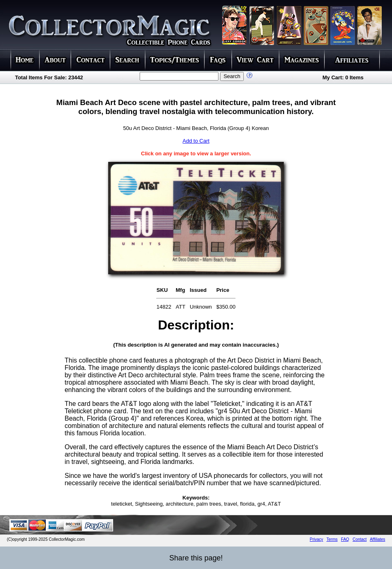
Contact (359, 539)
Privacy (317, 539)
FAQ (345, 539)
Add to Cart (196, 141)
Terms (332, 539)
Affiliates (378, 539)
